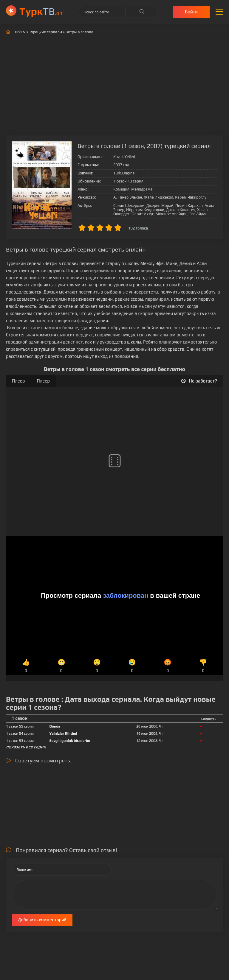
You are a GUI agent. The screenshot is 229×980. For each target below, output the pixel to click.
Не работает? (199, 381)
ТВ (42, 11)
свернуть (209, 719)
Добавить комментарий (42, 920)
